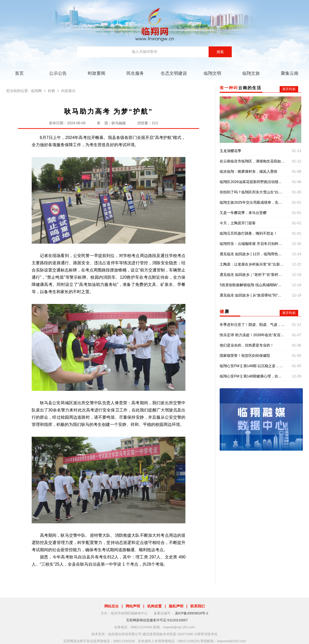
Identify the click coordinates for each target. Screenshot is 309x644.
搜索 (220, 52)
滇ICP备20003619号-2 (192, 613)
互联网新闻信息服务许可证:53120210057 (157, 620)
